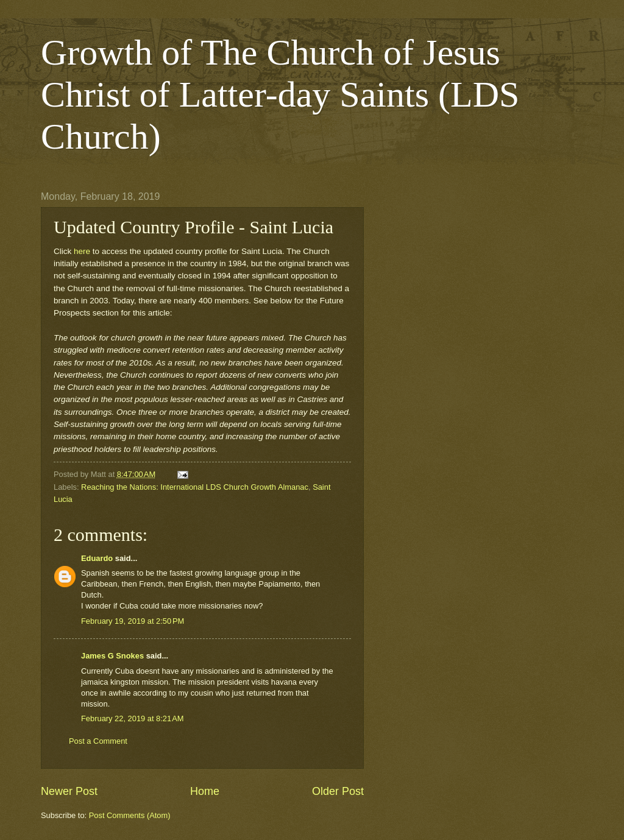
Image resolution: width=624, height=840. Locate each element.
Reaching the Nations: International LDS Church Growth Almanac (195, 487)
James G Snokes (112, 656)
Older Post (338, 791)
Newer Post (69, 791)
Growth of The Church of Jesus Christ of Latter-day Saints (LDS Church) (280, 94)
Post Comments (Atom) (130, 815)
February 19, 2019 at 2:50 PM (133, 621)
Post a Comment (98, 741)
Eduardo (97, 558)
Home (205, 791)
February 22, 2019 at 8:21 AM (133, 718)
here (82, 251)
